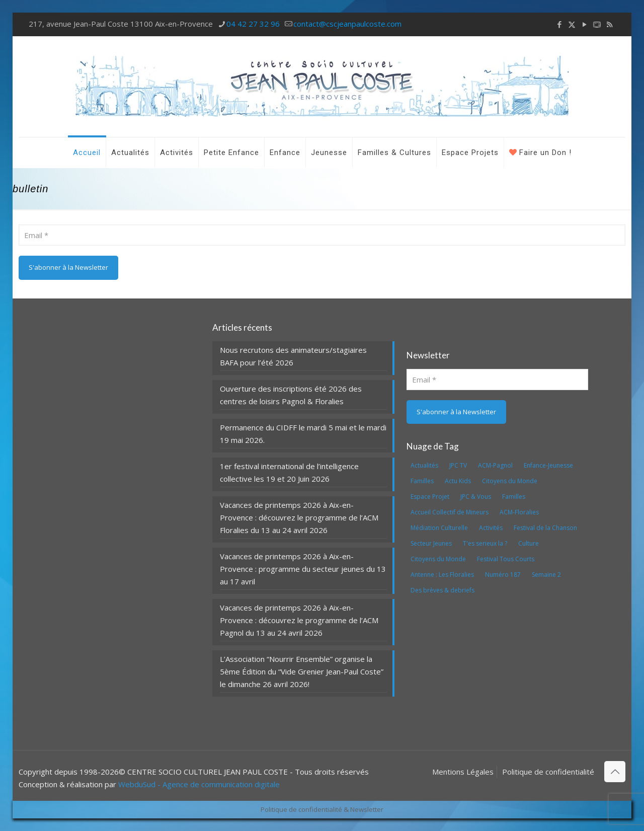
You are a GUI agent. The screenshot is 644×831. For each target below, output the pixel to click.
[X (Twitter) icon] (572, 24)
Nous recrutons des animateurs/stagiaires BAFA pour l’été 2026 (293, 356)
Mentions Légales (463, 772)
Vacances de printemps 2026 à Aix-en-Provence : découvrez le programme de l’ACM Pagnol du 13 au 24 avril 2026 (299, 620)
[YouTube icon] (584, 24)
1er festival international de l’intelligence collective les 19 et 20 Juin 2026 (289, 472)
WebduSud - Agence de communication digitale (199, 784)
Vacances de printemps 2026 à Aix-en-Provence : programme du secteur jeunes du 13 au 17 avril (303, 569)
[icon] (597, 24)
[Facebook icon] (559, 24)
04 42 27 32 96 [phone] (253, 24)
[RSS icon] (610, 24)
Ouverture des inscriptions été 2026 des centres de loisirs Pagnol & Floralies (291, 395)
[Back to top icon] (615, 772)
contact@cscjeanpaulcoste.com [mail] (347, 24)
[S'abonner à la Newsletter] (68, 268)
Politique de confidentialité (548, 772)
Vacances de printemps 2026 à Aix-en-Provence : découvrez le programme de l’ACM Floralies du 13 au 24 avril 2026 (299, 517)
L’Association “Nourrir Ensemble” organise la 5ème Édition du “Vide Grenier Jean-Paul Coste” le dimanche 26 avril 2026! (302, 671)
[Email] (322, 235)
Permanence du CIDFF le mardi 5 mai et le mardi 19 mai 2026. (303, 434)
